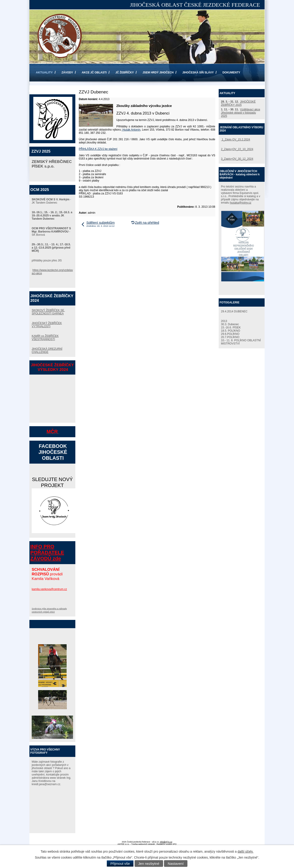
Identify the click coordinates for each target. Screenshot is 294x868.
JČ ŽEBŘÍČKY (124, 73)
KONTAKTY (43, 90)
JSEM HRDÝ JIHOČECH (158, 73)
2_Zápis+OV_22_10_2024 (237, 149)
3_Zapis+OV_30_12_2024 (237, 159)
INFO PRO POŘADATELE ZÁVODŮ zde (47, 553)
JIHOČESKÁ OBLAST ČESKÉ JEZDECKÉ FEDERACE (195, 5)
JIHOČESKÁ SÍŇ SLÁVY (198, 73)
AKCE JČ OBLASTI (94, 73)
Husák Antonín (131, 130)
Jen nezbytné (149, 864)
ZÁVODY (67, 73)
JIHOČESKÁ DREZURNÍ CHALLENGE (47, 350)
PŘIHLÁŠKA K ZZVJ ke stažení (98, 149)
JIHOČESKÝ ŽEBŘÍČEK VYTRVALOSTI (47, 325)
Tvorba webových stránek (143, 844)
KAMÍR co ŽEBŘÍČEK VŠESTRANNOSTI (45, 338)
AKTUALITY (44, 72)
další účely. (245, 851)
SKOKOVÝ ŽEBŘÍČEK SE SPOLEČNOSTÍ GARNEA (48, 312)
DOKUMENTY (231, 73)
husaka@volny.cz (241, 203)
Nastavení (176, 864)
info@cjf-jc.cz (166, 842)
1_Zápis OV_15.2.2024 (236, 140)
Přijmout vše (120, 864)
